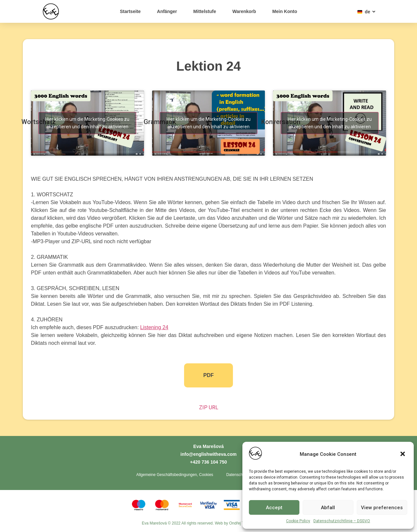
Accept (274, 508)
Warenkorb (244, 11)
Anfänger (167, 11)
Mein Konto (285, 11)
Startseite (130, 11)
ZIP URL (209, 407)
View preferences (382, 508)
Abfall (328, 508)
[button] (403, 455)
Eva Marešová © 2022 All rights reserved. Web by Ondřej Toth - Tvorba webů (208, 524)
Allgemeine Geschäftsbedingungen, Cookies (175, 475)
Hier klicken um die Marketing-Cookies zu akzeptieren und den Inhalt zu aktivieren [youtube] (87, 123)
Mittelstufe (205, 11)
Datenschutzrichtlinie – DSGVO (342, 521)
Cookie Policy (298, 521)
